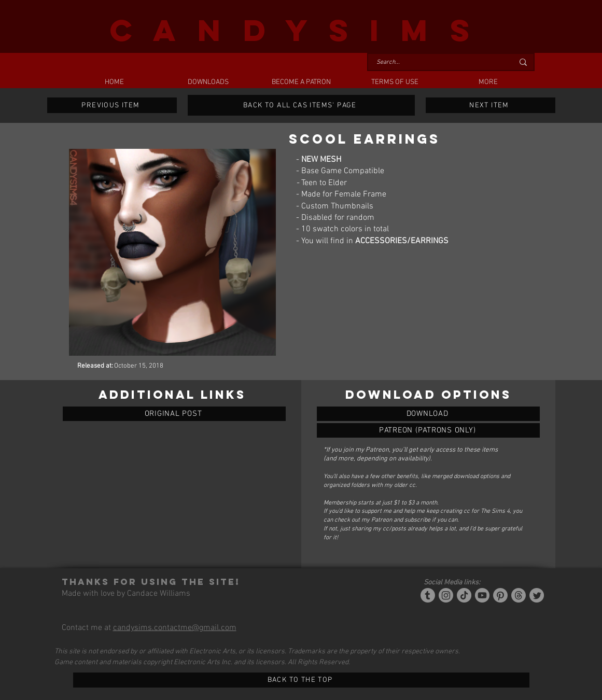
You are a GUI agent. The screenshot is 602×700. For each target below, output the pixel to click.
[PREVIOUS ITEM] (112, 105)
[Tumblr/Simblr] (428, 595)
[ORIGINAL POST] (174, 414)
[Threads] (519, 595)
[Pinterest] (500, 595)
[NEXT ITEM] (491, 105)
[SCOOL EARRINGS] (428, 414)
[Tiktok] (464, 595)
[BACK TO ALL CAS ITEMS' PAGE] (301, 105)
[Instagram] (446, 595)
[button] (208, 82)
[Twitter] (537, 595)
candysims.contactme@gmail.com (175, 628)
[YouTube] (482, 595)
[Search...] (437, 62)
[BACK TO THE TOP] (301, 680)
